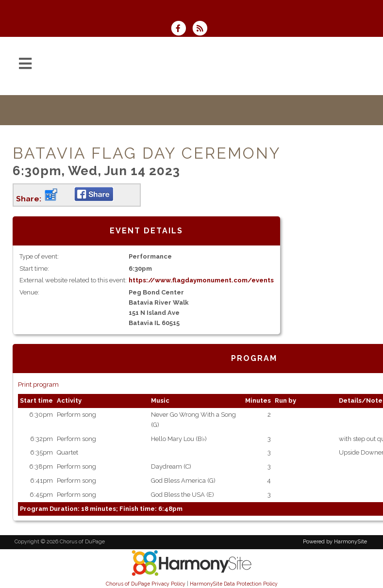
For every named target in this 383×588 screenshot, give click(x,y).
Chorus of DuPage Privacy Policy (146, 584)
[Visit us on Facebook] (182, 29)
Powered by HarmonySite (335, 542)
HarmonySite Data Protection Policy (234, 584)
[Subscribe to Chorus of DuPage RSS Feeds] (202, 29)
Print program (38, 384)
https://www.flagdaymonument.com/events (201, 280)
